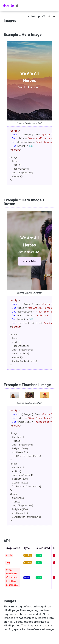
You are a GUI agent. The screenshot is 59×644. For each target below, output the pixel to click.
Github (52, 17)
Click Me (29, 261)
